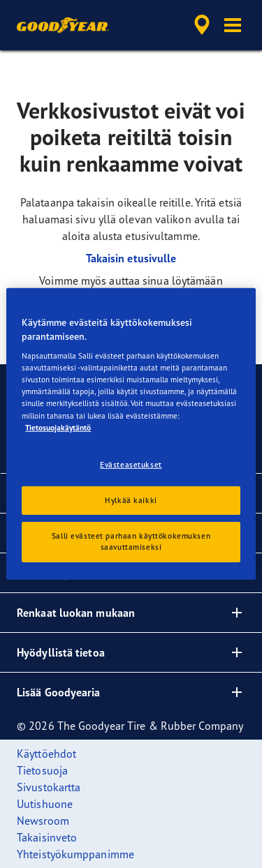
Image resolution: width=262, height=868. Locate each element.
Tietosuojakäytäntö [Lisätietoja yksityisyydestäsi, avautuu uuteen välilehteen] (58, 427)
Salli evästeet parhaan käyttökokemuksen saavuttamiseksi (131, 541)
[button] (233, 25)
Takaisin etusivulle (131, 258)
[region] (131, 434)
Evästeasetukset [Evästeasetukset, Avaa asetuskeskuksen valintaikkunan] (131, 464)
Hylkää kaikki (131, 500)
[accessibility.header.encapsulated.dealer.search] (202, 25)
